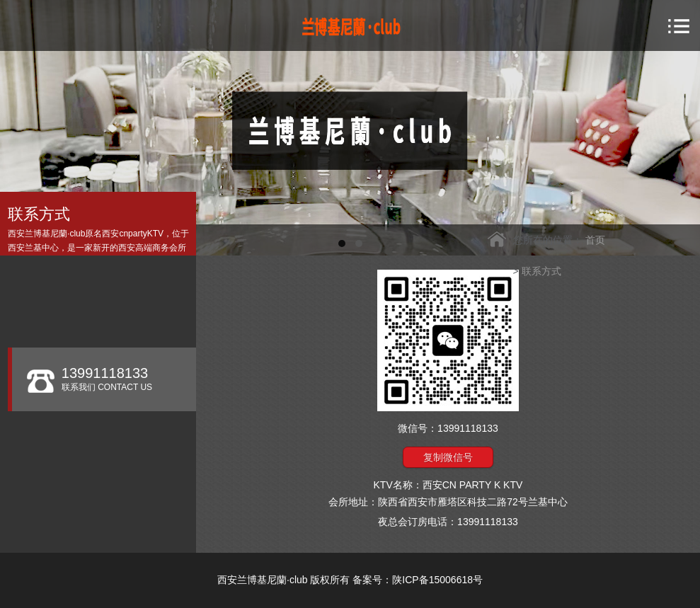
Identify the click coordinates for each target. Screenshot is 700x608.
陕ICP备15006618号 (437, 580)
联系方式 (541, 271)
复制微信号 (448, 457)
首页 (595, 240)
